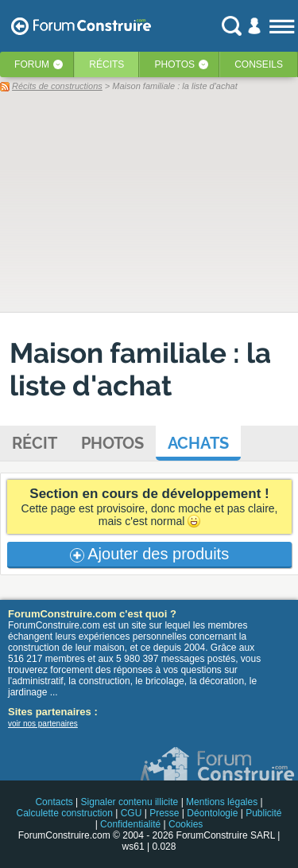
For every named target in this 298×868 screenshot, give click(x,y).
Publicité (263, 813)
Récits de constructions (57, 86)
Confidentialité (130, 824)
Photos (175, 64)
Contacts (54, 802)
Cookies (186, 824)
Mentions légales (222, 802)
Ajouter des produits (149, 554)
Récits (106, 64)
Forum (32, 64)
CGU (132, 813)
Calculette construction (64, 813)
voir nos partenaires (43, 724)
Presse (164, 813)
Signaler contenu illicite (130, 802)
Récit (35, 443)
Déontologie (212, 813)
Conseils (259, 64)
